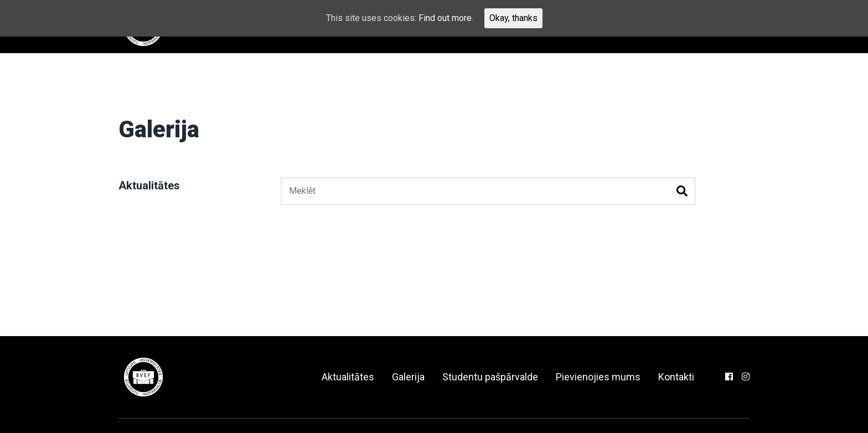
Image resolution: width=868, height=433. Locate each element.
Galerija (408, 377)
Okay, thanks (513, 18)
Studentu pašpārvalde (490, 377)
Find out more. (446, 18)
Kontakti (676, 377)
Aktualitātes (149, 185)
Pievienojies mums (598, 377)
